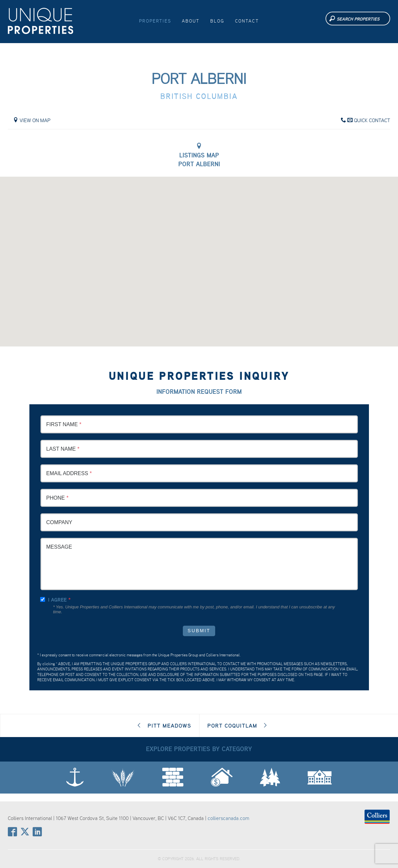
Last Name (61, 449)
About (191, 21)
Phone (56, 498)
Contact (247, 21)
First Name (62, 424)
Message (59, 547)
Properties (155, 21)
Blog (217, 21)
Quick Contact (366, 120)
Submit (199, 631)
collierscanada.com (228, 818)
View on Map (32, 120)
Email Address (67, 473)
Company (59, 522)
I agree (57, 600)
